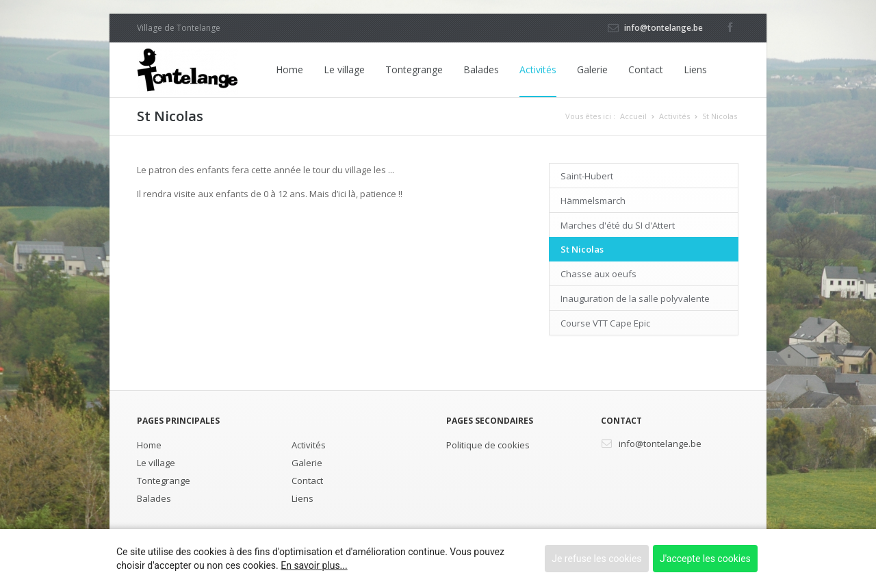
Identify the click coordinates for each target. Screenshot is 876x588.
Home (289, 69)
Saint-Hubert (587, 176)
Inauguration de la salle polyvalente (635, 298)
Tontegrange (414, 69)
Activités (538, 69)
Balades (481, 69)
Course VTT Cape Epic (605, 323)
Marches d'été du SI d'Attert (618, 225)
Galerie (592, 69)
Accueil (633, 116)
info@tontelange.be (664, 28)
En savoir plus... (314, 565)
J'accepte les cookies (705, 559)
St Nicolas (720, 116)
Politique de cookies (488, 445)
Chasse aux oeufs (598, 274)
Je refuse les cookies (596, 559)
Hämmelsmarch (593, 201)
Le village (344, 69)
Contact (646, 69)
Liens (695, 69)
